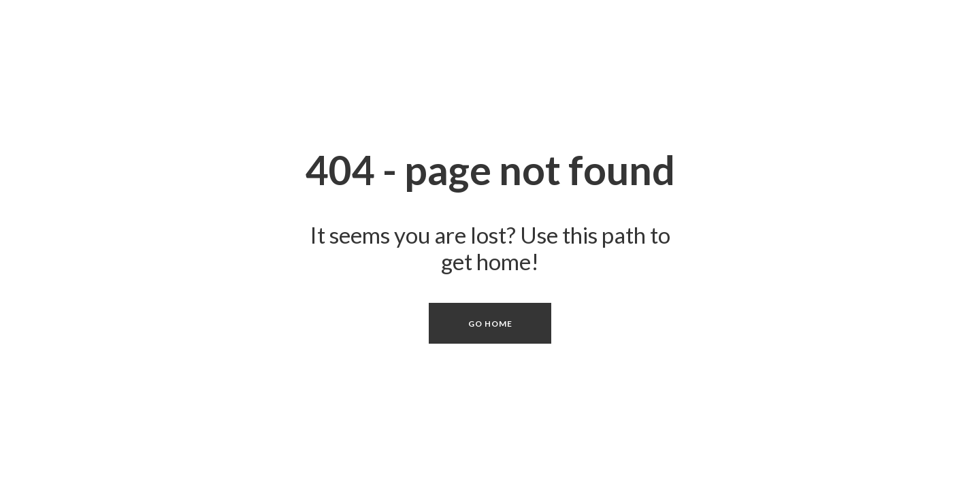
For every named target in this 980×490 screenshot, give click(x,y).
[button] (490, 323)
